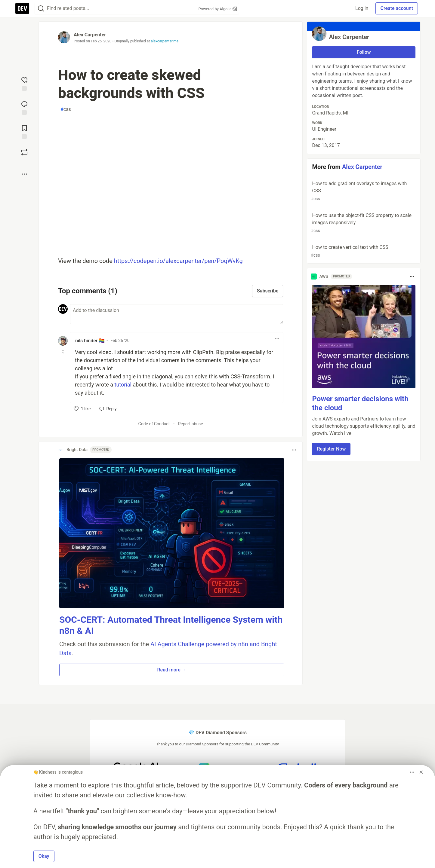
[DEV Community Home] (22, 8)
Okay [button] (44, 856)
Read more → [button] (172, 670)
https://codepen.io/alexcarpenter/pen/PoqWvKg (178, 261)
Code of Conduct (154, 424)
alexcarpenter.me (165, 41)
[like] (82, 409)
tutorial (123, 385)
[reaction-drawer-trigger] (24, 83)
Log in (362, 8)
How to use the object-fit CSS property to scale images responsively (363, 223)
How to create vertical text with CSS (363, 251)
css (66, 109)
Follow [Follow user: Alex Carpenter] (364, 52)
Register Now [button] (331, 449)
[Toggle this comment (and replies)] (63, 352)
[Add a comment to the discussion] (177, 314)
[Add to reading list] (24, 131)
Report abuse (191, 424)
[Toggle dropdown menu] (277, 338)
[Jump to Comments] (24, 107)
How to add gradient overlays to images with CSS (363, 191)
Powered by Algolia (217, 9)
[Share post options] (24, 174)
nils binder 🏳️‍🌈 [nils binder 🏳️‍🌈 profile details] (90, 341)
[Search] (41, 9)
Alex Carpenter (90, 35)
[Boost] (24, 152)
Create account (397, 8)
